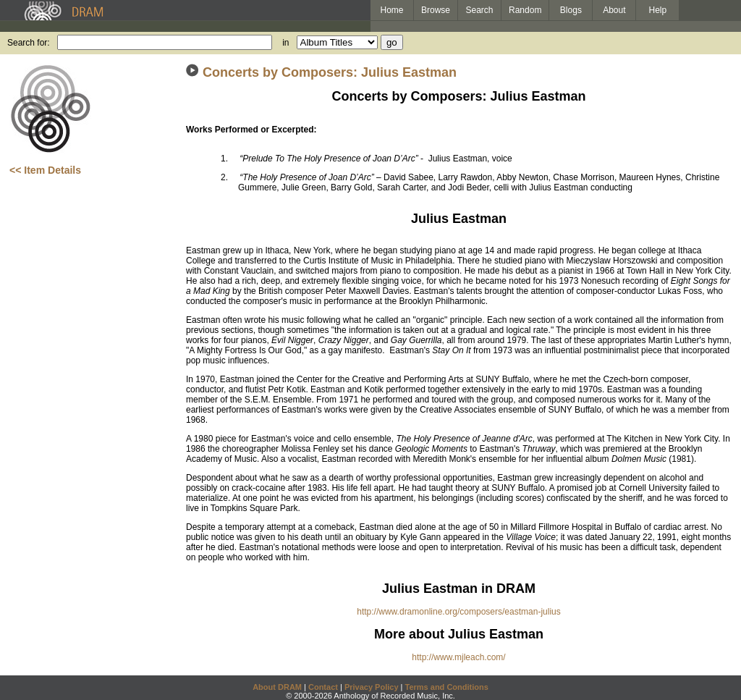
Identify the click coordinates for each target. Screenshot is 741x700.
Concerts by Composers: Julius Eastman (330, 72)
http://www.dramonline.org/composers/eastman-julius (458, 612)
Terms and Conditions (447, 687)
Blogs (571, 10)
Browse (436, 10)
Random (525, 10)
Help (658, 10)
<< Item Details (45, 170)
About (614, 10)
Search (480, 10)
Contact (323, 687)
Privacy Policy (372, 687)
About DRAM (277, 687)
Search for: (29, 43)
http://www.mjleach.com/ (458, 657)
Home (391, 10)
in (285, 43)
